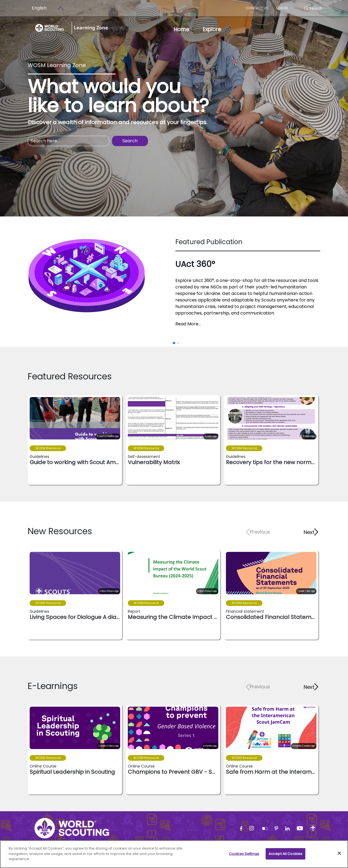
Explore (212, 29)
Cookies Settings (244, 856)
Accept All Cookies (285, 856)
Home (182, 29)
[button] (311, 532)
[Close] (339, 856)
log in (282, 8)
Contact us (257, 8)
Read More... (188, 324)
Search (313, 8)
